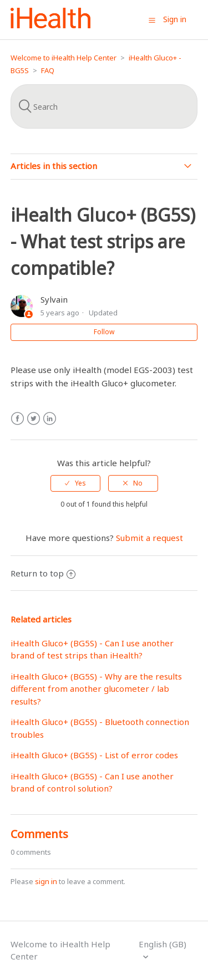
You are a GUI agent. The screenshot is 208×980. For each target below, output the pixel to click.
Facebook (17, 419)
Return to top (43, 573)
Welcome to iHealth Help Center (64, 58)
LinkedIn (50, 419)
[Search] (104, 106)
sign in (46, 881)
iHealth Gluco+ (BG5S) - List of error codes (94, 755)
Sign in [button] (175, 19)
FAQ (48, 70)
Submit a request (149, 538)
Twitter (34, 419)
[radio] (75, 483)
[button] (152, 20)
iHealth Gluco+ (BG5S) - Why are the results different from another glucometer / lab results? (96, 689)
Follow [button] (104, 332)
